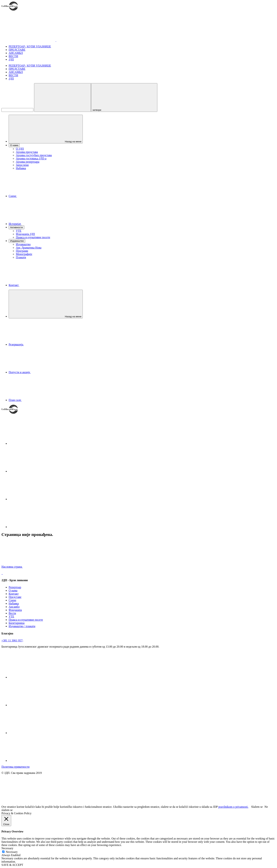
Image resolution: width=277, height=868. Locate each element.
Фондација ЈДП (25, 234)
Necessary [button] (7, 848)
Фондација (15, 610)
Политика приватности (15, 767)
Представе (15, 597)
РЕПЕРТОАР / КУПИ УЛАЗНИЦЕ (30, 46)
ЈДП (11, 59)
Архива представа (27, 152)
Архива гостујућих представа (34, 155)
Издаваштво (23, 244)
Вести (12, 613)
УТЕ (19, 231)
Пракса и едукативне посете (33, 237)
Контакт (14, 594)
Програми (22, 251)
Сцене (12, 600)
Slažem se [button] (257, 807)
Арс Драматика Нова (29, 248)
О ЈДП (20, 149)
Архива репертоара (28, 162)
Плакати (21, 257)
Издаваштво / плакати (22, 626)
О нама (13, 590)
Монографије (24, 254)
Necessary (12, 852)
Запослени (22, 165)
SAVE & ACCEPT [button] (12, 865)
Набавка (21, 168)
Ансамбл (14, 607)
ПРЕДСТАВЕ (17, 50)
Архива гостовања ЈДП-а (31, 158)
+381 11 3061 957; (12, 640)
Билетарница (17, 623)
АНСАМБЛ (16, 53)
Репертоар (15, 587)
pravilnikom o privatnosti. (233, 807)
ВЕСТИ (13, 56)
